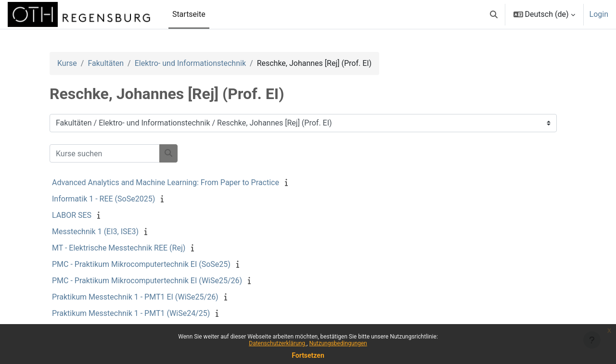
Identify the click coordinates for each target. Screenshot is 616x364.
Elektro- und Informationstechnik (190, 63)
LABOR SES (72, 215)
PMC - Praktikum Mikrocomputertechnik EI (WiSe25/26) (147, 281)
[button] (494, 14)
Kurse (67, 63)
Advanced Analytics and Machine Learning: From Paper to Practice (166, 182)
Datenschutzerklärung (278, 343)
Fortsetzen (308, 355)
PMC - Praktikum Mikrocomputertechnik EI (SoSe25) (141, 264)
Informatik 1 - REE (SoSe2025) (103, 199)
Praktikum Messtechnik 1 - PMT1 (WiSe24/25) (131, 313)
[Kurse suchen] (105, 153)
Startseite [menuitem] (189, 14)
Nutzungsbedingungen (338, 343)
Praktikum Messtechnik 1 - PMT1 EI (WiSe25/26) (135, 297)
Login (599, 14)
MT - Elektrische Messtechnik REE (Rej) (119, 248)
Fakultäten (106, 63)
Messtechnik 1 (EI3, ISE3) (95, 232)
